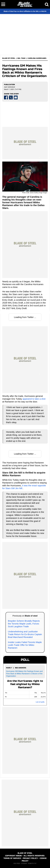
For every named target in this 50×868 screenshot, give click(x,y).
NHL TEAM (21, 58)
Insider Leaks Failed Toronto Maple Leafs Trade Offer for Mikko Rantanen (25, 645)
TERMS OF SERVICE (12, 858)
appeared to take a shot (34, 399)
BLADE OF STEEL (9, 58)
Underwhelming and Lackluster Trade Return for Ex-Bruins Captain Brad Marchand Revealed (25, 634)
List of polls (40, 702)
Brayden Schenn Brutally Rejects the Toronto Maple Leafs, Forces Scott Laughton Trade (24, 624)
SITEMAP (24, 863)
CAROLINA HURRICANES (37, 58)
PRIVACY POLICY (30, 858)
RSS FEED (17, 863)
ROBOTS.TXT (32, 863)
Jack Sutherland (9, 87)
